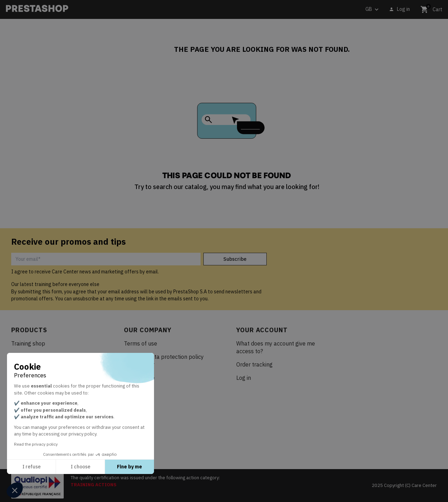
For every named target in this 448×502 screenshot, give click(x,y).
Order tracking (254, 364)
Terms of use (141, 343)
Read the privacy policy (36, 444)
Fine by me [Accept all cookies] (129, 467)
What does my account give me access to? (276, 347)
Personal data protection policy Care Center (164, 361)
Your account (262, 330)
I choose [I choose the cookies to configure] (80, 467)
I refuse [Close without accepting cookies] (31, 467)
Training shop (28, 343)
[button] (15, 490)
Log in (244, 378)
